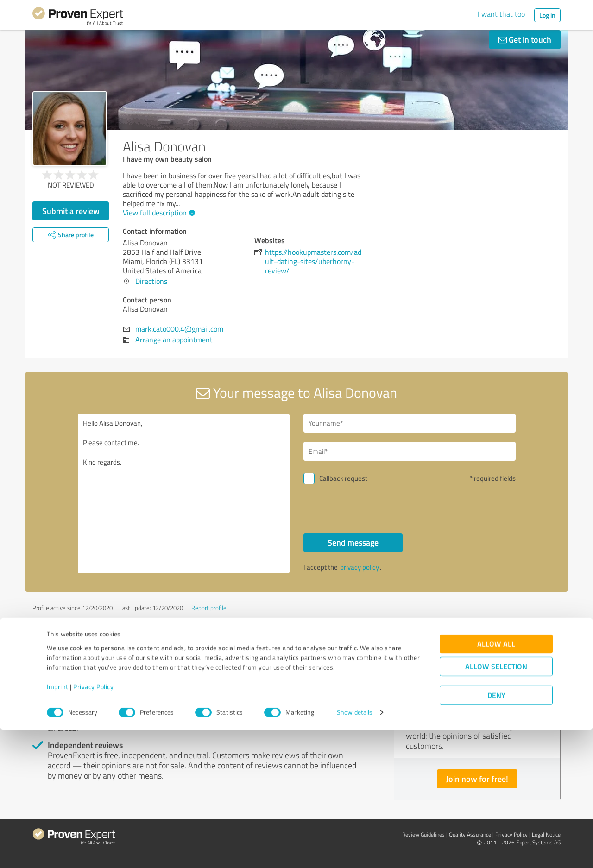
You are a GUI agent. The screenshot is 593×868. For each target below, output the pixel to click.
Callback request (343, 478)
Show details (355, 851)
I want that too (501, 14)
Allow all (496, 782)
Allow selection (496, 805)
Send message (353, 542)
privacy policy (360, 567)
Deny (496, 833)
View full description (158, 213)
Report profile (209, 608)
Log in (547, 15)
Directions (151, 281)
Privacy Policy (93, 825)
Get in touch (525, 39)
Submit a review (71, 211)
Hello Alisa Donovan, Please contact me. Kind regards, (184, 494)
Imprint (58, 825)
